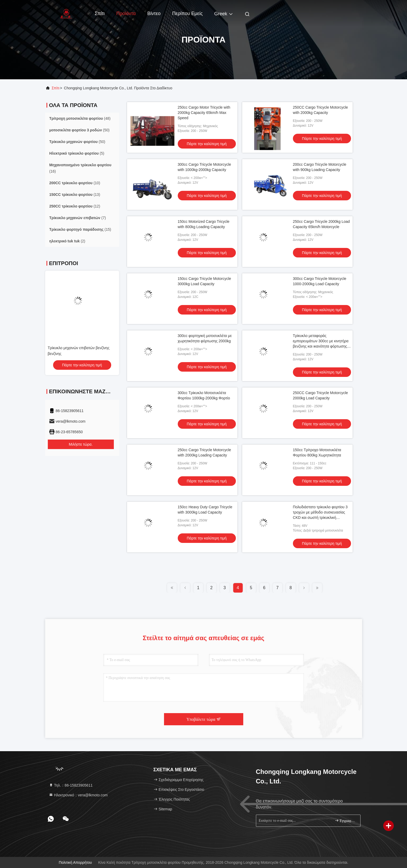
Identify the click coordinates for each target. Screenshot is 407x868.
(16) (80, 168)
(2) (67, 241)
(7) (78, 218)
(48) (80, 118)
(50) (79, 130)
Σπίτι (100, 13)
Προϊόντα (126, 13)
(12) (75, 206)
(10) (75, 183)
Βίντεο (154, 13)
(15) (80, 229)
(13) (75, 195)
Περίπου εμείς (187, 13)
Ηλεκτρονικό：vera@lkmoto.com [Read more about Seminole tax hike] (78, 795)
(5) (77, 153)
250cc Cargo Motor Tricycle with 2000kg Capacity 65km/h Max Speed (204, 113)
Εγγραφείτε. (345, 821)
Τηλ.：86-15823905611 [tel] (71, 785)
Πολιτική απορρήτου (75, 862)
